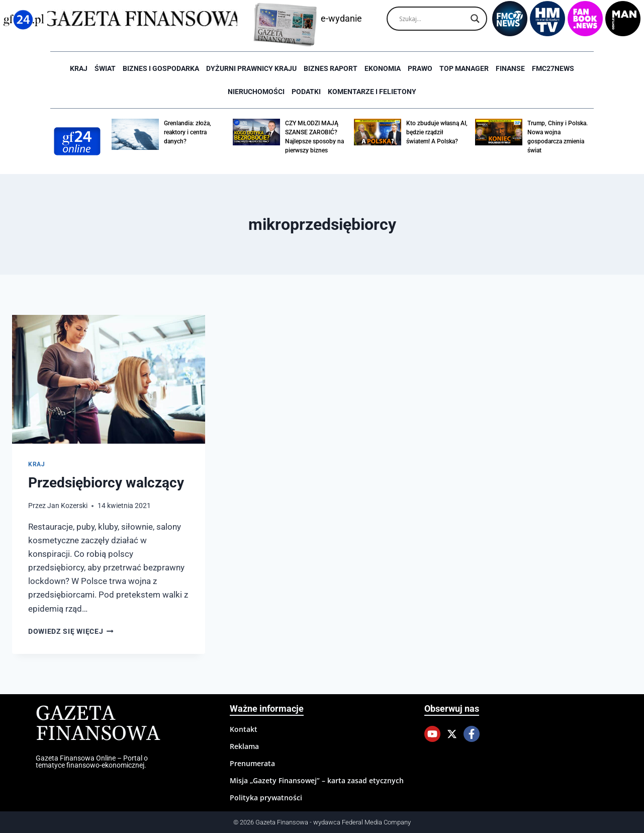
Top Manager (464, 68)
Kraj (79, 68)
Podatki (306, 92)
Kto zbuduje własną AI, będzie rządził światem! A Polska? (437, 132)
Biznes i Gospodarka (161, 68)
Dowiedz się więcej (71, 631)
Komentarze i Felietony (372, 92)
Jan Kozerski (67, 506)
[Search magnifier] (475, 19)
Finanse (510, 68)
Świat (105, 68)
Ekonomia (383, 68)
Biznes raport (331, 68)
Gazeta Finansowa (98, 724)
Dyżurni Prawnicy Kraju (251, 68)
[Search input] (432, 19)
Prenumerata (252, 763)
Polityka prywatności (266, 798)
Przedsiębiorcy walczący (106, 483)
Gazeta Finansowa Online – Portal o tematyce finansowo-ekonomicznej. (92, 762)
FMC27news (553, 68)
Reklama (244, 746)
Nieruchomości (256, 92)
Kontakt (244, 729)
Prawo (420, 68)
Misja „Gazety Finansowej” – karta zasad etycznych (317, 780)
